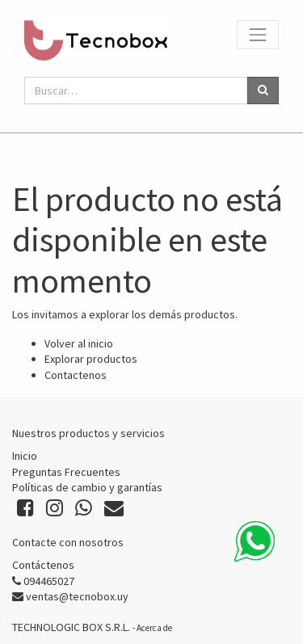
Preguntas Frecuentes (66, 472)
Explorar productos (91, 359)
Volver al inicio (79, 343)
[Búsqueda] (263, 90)
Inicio (25, 456)
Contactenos (76, 375)
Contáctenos (43, 565)
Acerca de (154, 628)
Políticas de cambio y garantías (87, 487)
